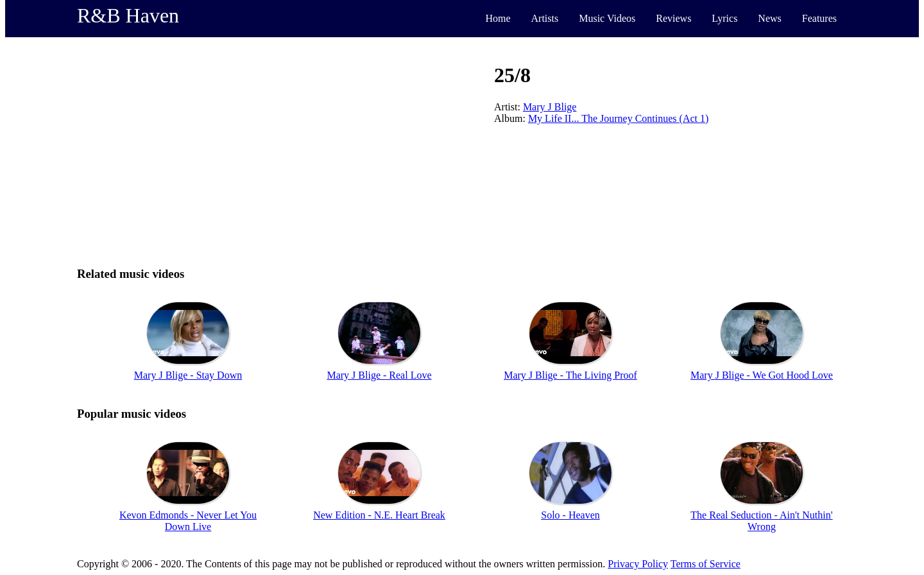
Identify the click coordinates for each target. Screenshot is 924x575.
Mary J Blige (550, 107)
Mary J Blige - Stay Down (188, 375)
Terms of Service (706, 564)
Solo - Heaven (570, 515)
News (769, 18)
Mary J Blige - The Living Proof (570, 375)
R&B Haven (128, 15)
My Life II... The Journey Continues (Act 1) (618, 118)
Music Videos (607, 18)
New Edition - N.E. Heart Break (379, 515)
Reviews (673, 18)
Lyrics (724, 18)
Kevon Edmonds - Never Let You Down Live (188, 521)
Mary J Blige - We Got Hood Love (762, 375)
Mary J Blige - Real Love (379, 375)
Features (819, 18)
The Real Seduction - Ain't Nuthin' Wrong (761, 521)
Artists (545, 18)
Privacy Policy (638, 564)
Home (498, 18)
